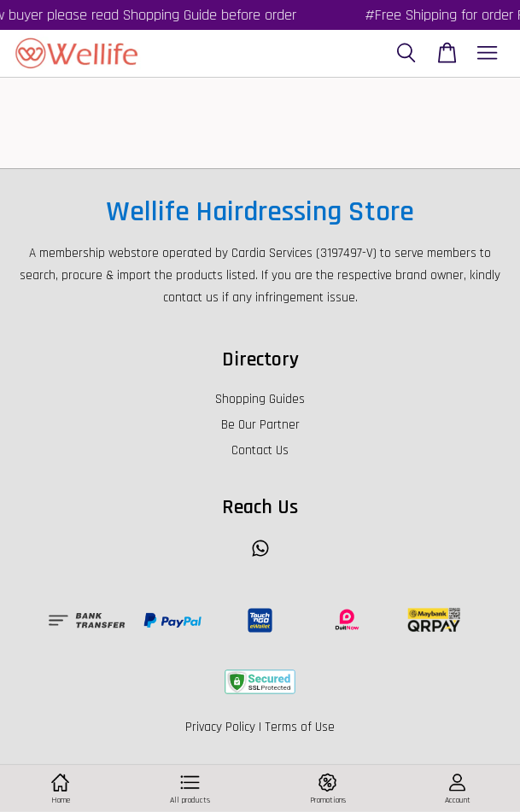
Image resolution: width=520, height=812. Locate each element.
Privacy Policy (220, 727)
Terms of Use (300, 727)
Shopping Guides (260, 399)
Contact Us (260, 450)
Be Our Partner (260, 425)
